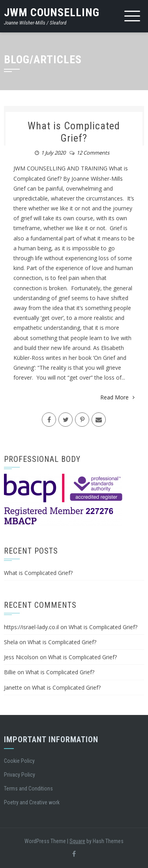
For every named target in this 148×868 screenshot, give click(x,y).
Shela (11, 642)
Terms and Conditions (28, 789)
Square (77, 841)
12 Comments (93, 153)
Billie (10, 672)
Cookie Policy (19, 761)
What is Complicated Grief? (74, 132)
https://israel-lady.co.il (31, 627)
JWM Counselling (52, 12)
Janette (13, 687)
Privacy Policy (20, 775)
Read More (117, 397)
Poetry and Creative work (32, 802)
